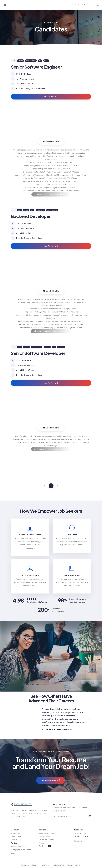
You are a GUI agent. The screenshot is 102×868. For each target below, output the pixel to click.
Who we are (16, 833)
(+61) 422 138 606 (81, 837)
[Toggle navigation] (98, 5)
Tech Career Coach (19, 847)
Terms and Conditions (29, 865)
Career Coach (44, 837)
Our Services (16, 837)
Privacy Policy (45, 865)
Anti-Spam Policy (59, 865)
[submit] (90, 816)
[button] (13, 719)
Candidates (16, 840)
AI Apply (42, 843)
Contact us (78, 841)
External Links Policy (74, 865)
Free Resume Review (83, 5)
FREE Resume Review (48, 833)
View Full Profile (51, 97)
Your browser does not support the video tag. (51, 125)
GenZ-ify (43, 846)
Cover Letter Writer (47, 840)
